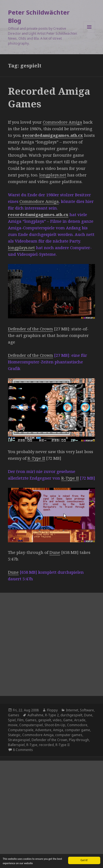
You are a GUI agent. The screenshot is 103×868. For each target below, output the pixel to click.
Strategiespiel (19, 740)
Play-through (79, 740)
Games (14, 715)
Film (20, 720)
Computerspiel (31, 725)
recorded (46, 745)
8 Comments (23, 750)
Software (87, 710)
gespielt (45, 720)
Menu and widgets (89, 33)
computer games (69, 735)
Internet (72, 710)
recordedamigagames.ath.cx (53, 135)
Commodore (77, 725)
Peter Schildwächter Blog (39, 16)
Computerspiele (21, 730)
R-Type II (36, 458)
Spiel (12, 720)
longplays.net (53, 175)
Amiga (58, 730)
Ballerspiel (16, 745)
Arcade (80, 720)
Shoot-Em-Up (55, 725)
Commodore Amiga (62, 122)
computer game (77, 730)
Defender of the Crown (30, 329)
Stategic (14, 735)
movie (13, 725)
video (57, 720)
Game (68, 720)
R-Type (32, 745)
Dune (55, 552)
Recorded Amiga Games (49, 97)
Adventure (43, 730)
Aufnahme (35, 715)
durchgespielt (71, 715)
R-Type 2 (52, 715)
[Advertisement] (51, 644)
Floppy (52, 710)
